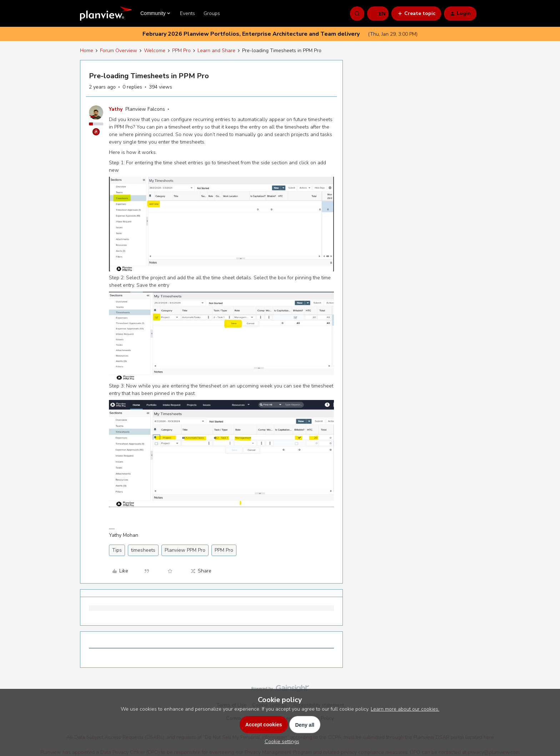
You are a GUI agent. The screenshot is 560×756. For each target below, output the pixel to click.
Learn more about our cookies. (405, 709)
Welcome (155, 51)
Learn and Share (216, 51)
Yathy (116, 109)
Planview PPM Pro (185, 550)
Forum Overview (119, 51)
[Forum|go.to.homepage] (106, 14)
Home (87, 51)
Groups (212, 13)
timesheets (143, 550)
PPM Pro (181, 51)
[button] (378, 14)
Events (187, 13)
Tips (117, 550)
